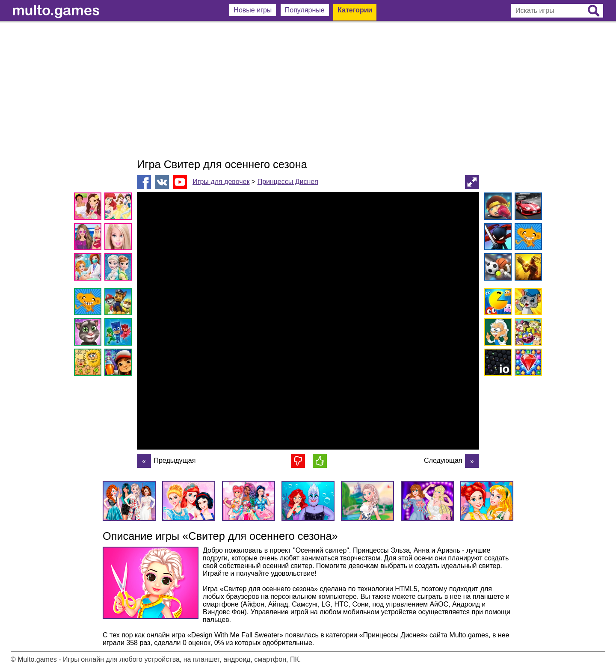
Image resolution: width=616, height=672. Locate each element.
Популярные (305, 10)
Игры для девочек (221, 182)
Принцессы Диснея (288, 182)
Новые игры (253, 10)
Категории (355, 10)
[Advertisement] (308, 90)
